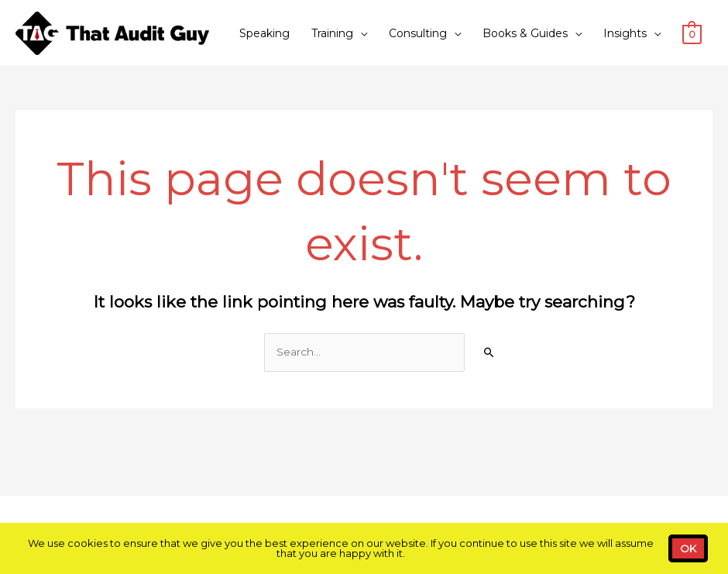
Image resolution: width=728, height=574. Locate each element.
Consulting (418, 33)
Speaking (264, 33)
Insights (625, 33)
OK (688, 548)
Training (332, 33)
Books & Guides (525, 33)
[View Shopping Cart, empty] (692, 33)
